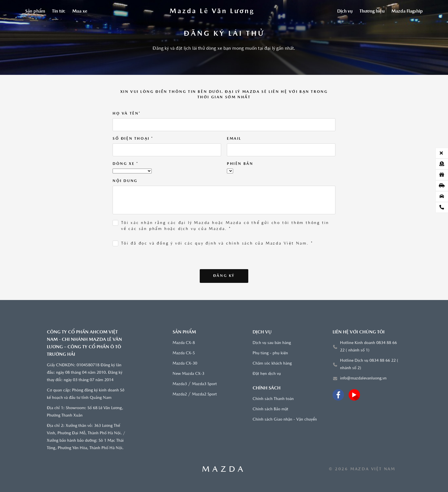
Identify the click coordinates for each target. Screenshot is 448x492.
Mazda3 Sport (204, 384)
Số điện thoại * (133, 139)
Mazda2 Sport (204, 394)
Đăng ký (224, 276)
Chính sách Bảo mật (270, 409)
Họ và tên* (127, 114)
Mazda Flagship (407, 11)
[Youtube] (354, 395)
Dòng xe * (125, 164)
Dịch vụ (345, 11)
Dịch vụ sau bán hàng (272, 343)
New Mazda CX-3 (188, 374)
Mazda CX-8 (184, 343)
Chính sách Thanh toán (273, 399)
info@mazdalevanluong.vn (363, 378)
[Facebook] (338, 395)
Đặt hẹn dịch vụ (267, 374)
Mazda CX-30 (185, 364)
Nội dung (125, 181)
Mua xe (80, 11)
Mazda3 (180, 384)
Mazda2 (180, 394)
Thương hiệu (372, 11)
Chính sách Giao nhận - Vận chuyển (285, 420)
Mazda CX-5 (184, 353)
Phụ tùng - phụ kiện (270, 353)
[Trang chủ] (212, 11)
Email (234, 139)
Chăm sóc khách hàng (272, 364)
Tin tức (59, 11)
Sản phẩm (35, 11)
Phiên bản (240, 164)
